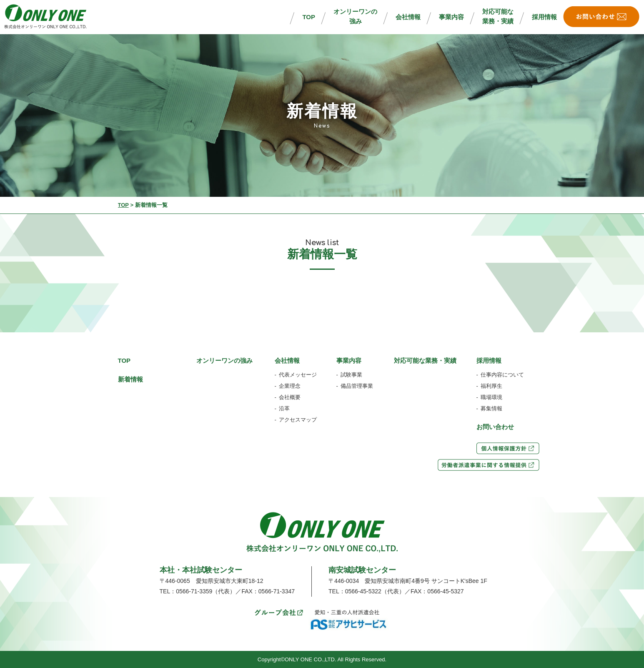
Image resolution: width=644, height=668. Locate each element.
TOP (309, 17)
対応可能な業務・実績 (498, 16)
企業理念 (290, 386)
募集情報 (491, 408)
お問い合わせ (495, 427)
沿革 (284, 408)
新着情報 (130, 379)
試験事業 (351, 375)
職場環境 (491, 397)
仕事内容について (502, 375)
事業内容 (451, 17)
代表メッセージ (298, 375)
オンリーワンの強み (355, 16)
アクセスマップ (298, 420)
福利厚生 (491, 386)
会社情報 (408, 17)
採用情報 (544, 17)
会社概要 (290, 397)
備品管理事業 (357, 386)
